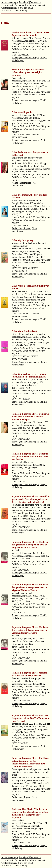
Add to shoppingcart (21, 183)
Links (16, 11)
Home (23, 11)
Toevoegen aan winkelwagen (25, 58)
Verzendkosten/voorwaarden (15, 5)
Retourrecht (35, 2)
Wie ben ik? (7, 11)
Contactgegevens (9, 8)
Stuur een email (26, 8)
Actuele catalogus (10, 2)
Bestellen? (24, 2)
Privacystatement (37, 5)
